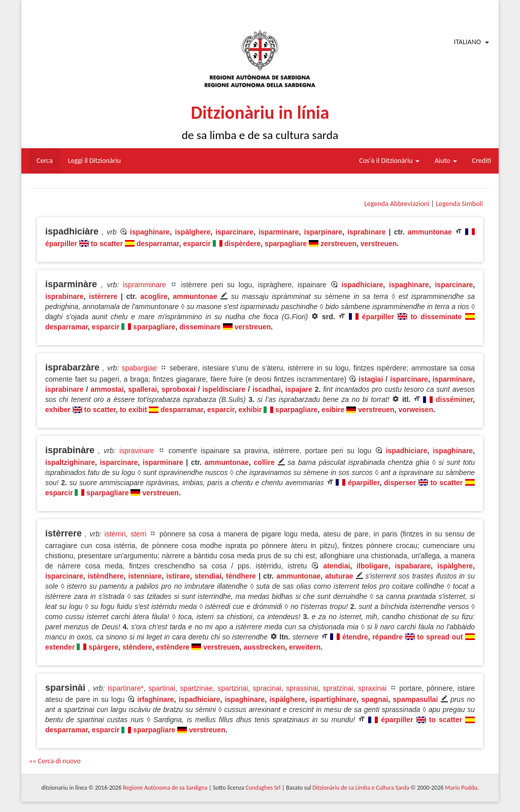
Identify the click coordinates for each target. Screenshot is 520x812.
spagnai (375, 699)
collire (264, 462)
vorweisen (415, 410)
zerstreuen (338, 244)
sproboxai (178, 389)
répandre (387, 637)
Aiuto (446, 161)
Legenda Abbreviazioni (397, 204)
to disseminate (436, 317)
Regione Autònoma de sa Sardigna (165, 788)
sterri (138, 534)
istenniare (145, 576)
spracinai (267, 688)
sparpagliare (286, 244)
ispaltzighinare (70, 462)
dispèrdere (243, 244)
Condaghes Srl (263, 788)
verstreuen (379, 244)
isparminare (279, 232)
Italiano (467, 42)
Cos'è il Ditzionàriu (389, 161)
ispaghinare (150, 232)
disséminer (454, 399)
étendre (355, 637)
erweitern (305, 647)
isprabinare (366, 232)
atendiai (336, 566)
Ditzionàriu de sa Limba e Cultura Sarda (361, 788)
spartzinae (197, 688)
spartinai (162, 688)
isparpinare (323, 232)
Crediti (482, 161)
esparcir (197, 244)
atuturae (339, 576)
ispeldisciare (224, 389)
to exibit (134, 410)
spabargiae (139, 368)
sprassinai (302, 688)
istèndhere (106, 576)
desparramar (158, 244)
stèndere (137, 647)
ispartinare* (126, 688)
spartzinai (233, 688)
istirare (178, 576)
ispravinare (137, 451)
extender (60, 647)
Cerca (45, 161)
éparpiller (61, 244)
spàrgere (103, 647)
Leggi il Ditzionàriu (94, 161)
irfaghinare (155, 699)
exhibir (250, 410)
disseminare (200, 327)
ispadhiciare (363, 285)
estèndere (173, 647)
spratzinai (338, 688)
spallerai (142, 389)
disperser (400, 483)
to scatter (107, 244)
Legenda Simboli (459, 204)
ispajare (299, 389)
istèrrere (103, 296)
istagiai (371, 379)
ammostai (107, 389)
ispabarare (413, 566)
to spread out (440, 637)
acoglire (154, 296)
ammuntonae (430, 232)
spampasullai (416, 699)
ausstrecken (265, 647)
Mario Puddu (461, 788)
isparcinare (234, 232)
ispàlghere (192, 232)
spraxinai (372, 688)
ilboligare (372, 566)
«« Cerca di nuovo (55, 761)
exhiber (58, 410)
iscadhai (267, 389)
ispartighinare (333, 699)
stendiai (208, 576)
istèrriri (115, 534)
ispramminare (144, 285)
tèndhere (241, 576)
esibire (333, 410)
